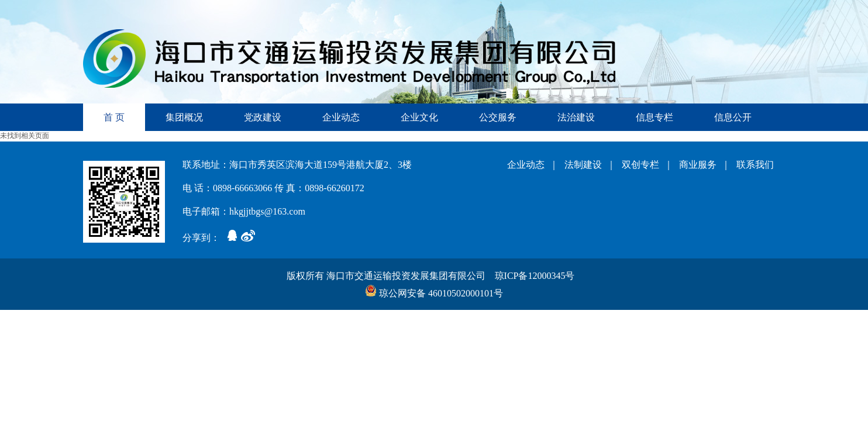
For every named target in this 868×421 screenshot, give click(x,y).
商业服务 (700, 165)
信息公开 (733, 117)
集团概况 (184, 117)
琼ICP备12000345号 (536, 276)
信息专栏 (655, 117)
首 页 (114, 117)
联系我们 (755, 165)
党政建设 (263, 117)
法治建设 (576, 117)
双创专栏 (643, 165)
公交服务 (498, 117)
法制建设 (585, 165)
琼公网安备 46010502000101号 (434, 293)
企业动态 (341, 117)
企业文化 (419, 117)
